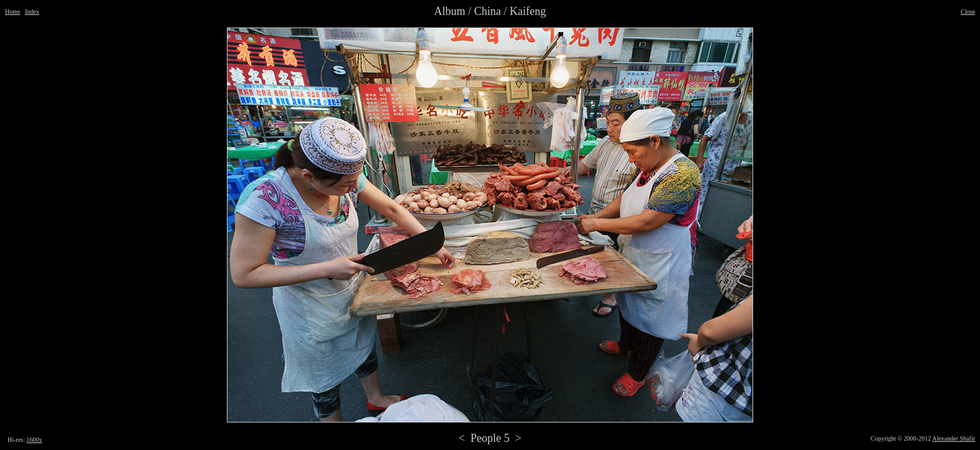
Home (12, 12)
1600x (34, 440)
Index (32, 12)
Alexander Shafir (953, 438)
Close (968, 12)
